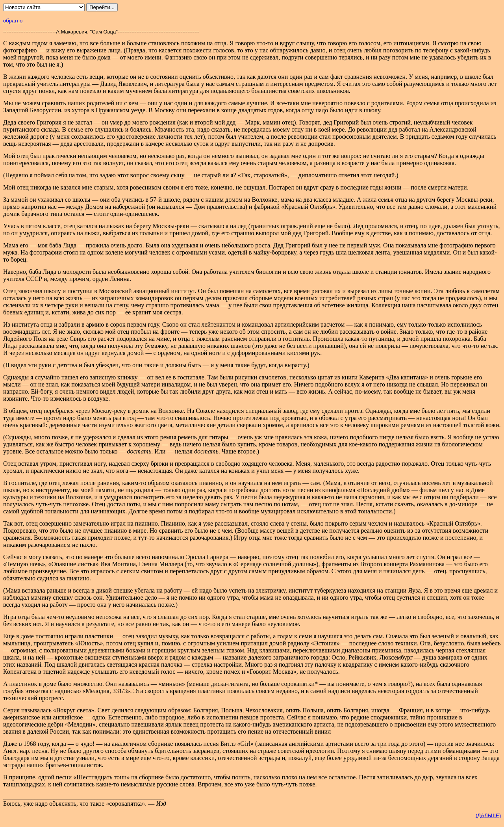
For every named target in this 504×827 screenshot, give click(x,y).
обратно (13, 21)
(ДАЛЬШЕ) (488, 815)
